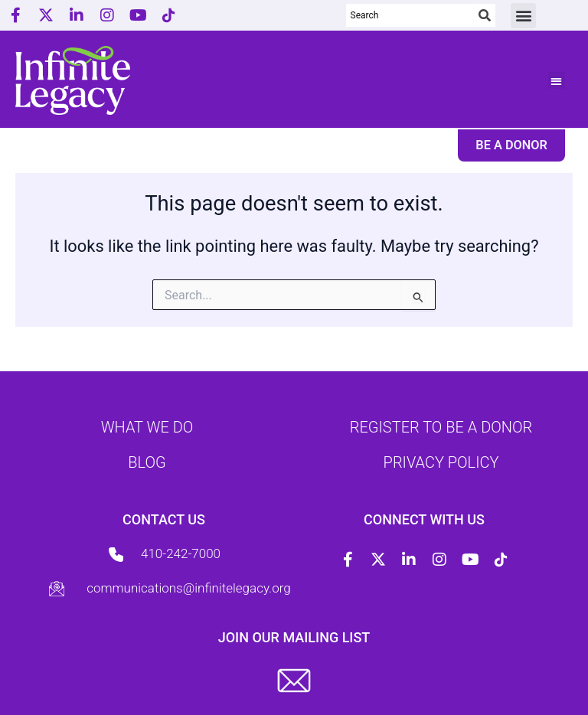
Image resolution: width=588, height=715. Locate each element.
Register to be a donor (441, 427)
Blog (147, 462)
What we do (147, 427)
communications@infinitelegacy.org (189, 588)
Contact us (164, 519)
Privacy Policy (441, 462)
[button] (523, 16)
